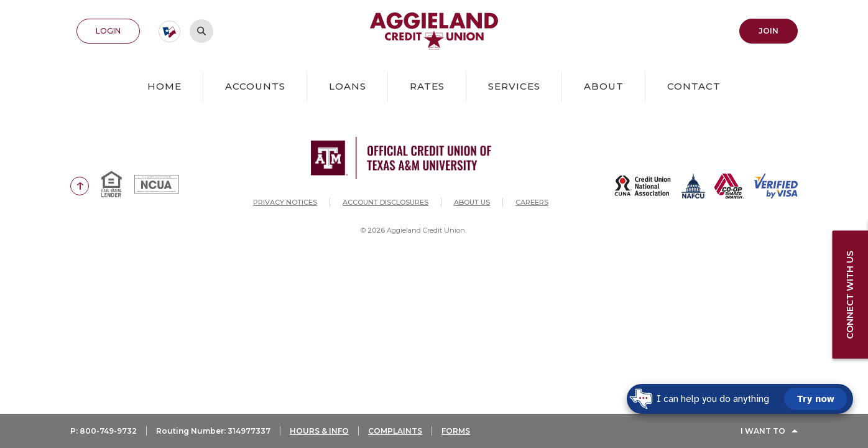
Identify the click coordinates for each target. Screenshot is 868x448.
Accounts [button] (255, 86)
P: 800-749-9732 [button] (104, 431)
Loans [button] (348, 86)
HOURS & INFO (319, 431)
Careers (532, 202)
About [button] (604, 86)
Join (769, 31)
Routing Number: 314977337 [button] (213, 431)
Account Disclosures (386, 202)
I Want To (763, 431)
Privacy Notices (285, 202)
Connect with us (850, 294)
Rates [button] (427, 86)
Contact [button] (694, 86)
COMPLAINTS (395, 431)
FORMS (456, 431)
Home (164, 86)
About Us (472, 202)
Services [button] (514, 86)
